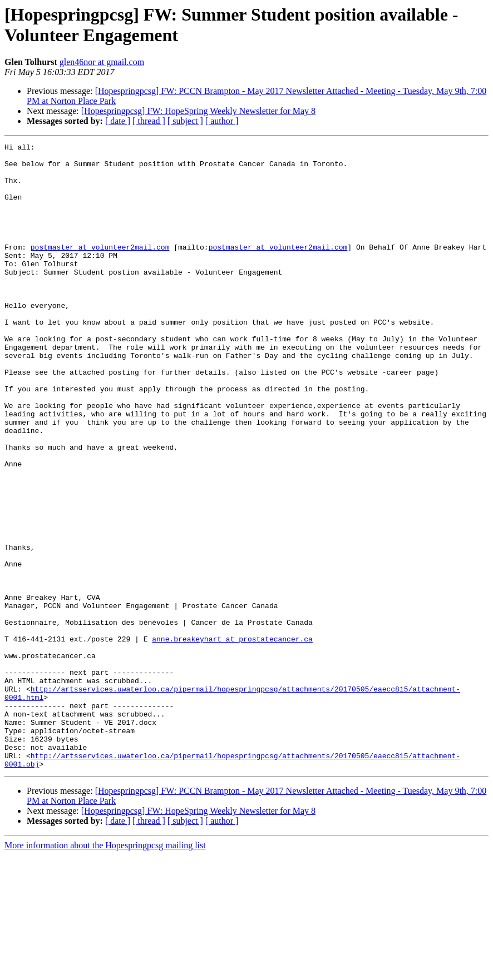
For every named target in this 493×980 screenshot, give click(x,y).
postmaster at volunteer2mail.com (100, 268)
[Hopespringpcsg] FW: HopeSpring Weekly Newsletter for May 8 (198, 111)
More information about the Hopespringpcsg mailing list (105, 970)
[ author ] (222, 121)
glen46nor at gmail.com (102, 62)
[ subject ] (185, 121)
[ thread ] (149, 121)
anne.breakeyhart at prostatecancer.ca (232, 739)
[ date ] (118, 121)
